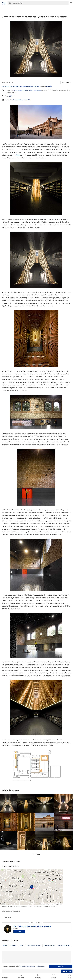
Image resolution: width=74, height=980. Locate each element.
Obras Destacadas (49, 946)
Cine (20, 86)
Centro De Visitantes (10, 86)
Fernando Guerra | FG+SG (22, 100)
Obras (22, 946)
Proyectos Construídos (34, 946)
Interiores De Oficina (31, 86)
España (49, 86)
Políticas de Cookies (40, 966)
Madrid (18, 155)
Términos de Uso (22, 966)
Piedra (5, 946)
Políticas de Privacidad (31, 966)
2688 (11, 96)
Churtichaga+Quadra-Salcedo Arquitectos (28, 90)
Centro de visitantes (64, 946)
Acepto (61, 966)
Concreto (13, 946)
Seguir (19, 932)
